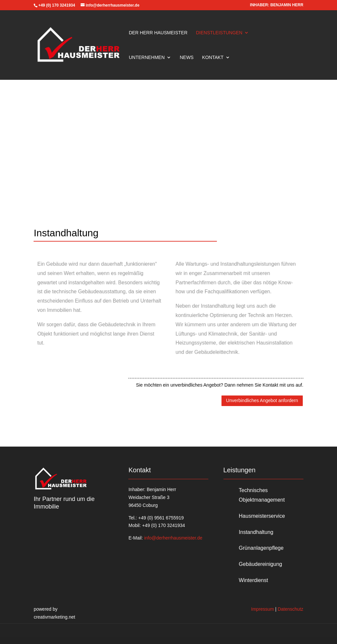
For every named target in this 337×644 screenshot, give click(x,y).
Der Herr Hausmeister (158, 33)
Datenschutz (291, 609)
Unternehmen (147, 58)
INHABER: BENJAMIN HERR (277, 5)
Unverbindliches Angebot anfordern (262, 400)
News (187, 58)
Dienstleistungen (219, 33)
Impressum (262, 609)
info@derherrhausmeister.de (173, 538)
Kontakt (213, 58)
